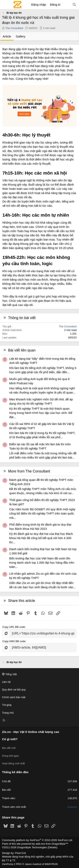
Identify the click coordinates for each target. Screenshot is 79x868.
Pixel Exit (20, 853)
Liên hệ (6, 682)
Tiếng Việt (9, 674)
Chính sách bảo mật (14, 697)
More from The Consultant (29, 471)
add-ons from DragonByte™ (52, 844)
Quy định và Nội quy (14, 690)
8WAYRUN (51, 864)
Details (52, 847)
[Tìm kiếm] (74, 5)
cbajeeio (72, 807)
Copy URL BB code (14, 627)
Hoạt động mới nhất (13, 763)
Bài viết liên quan (22, 350)
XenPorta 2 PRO (12, 864)
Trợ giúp (7, 705)
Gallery (21, 36)
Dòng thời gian (10, 756)
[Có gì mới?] (66, 5)
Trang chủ (8, 713)
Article (7, 36)
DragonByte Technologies (32, 847)
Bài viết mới (9, 748)
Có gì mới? (10, 739)
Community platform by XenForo (37, 840)
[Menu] (5, 5)
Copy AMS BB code (14, 641)
